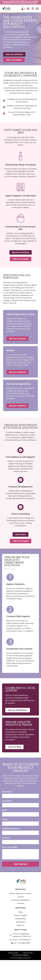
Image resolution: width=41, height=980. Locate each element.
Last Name (7, 801)
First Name (7, 792)
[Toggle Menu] (37, 9)
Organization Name (11, 829)
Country (6, 838)
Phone (5, 820)
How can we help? (10, 847)
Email (5, 810)
